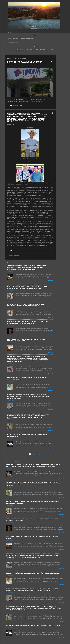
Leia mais (50, 281)
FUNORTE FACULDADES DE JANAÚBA (25, 62)
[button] (52, 62)
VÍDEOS (52, 50)
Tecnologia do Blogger (35, 454)
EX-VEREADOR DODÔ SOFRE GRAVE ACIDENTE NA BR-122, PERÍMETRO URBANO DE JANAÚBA (32, 573)
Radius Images (39, 457)
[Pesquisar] (65, 4)
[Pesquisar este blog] (35, 42)
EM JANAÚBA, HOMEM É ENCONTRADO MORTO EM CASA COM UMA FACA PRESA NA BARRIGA (33, 626)
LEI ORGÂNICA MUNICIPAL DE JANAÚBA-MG (37, 50)
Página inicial (20, 50)
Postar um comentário (14, 256)
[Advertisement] (61, 75)
